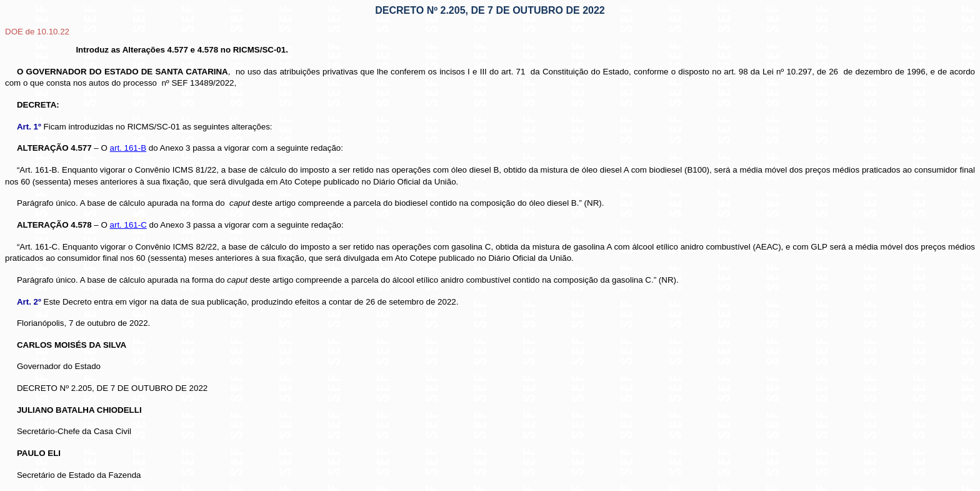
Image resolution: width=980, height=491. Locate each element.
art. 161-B (128, 148)
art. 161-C (128, 225)
